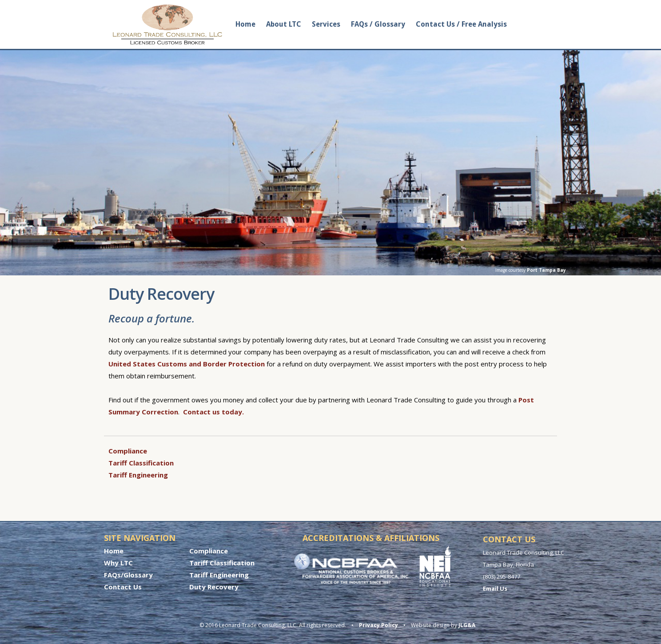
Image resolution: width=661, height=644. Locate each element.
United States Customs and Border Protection (187, 364)
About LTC (284, 24)
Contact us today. (213, 412)
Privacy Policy (378, 625)
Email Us (495, 588)
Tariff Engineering (138, 475)
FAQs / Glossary (378, 24)
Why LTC (118, 563)
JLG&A (467, 625)
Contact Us (123, 587)
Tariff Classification (141, 463)
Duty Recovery (214, 587)
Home (245, 24)
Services (326, 24)
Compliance (128, 451)
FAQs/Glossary (128, 575)
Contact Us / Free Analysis (461, 24)
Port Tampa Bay (546, 270)
